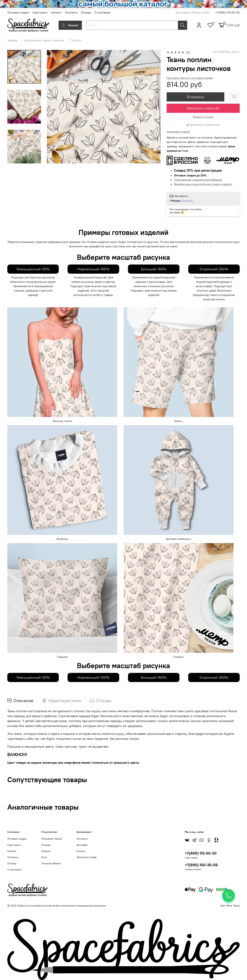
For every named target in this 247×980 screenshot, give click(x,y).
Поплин (76, 40)
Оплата (81, 851)
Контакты (71, 12)
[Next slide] (24, 159)
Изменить (187, 201)
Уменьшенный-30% (33, 269)
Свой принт (40, 12)
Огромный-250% (214, 269)
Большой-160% (154, 269)
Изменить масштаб (203, 108)
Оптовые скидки (18, 12)
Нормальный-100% (93, 269)
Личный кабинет (51, 863)
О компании (102, 12)
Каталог (56, 12)
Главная (12, 40)
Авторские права (87, 857)
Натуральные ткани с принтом (44, 40)
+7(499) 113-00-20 (227, 12)
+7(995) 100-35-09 (201, 865)
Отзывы (86, 12)
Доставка (82, 845)
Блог (44, 857)
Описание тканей (52, 839)
